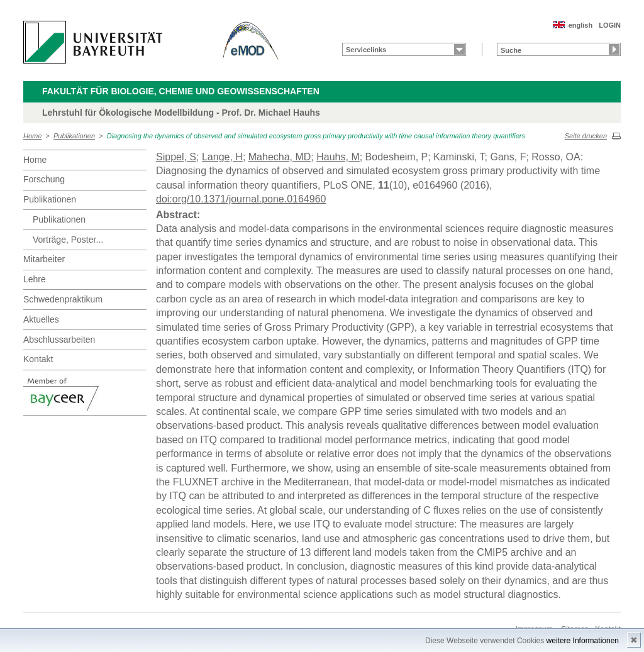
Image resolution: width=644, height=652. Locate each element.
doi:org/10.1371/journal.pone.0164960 (241, 199)
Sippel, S (176, 157)
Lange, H (222, 157)
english (581, 25)
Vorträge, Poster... (68, 240)
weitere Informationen (583, 641)
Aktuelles (41, 319)
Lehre (35, 279)
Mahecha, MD (280, 157)
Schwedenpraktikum (63, 299)
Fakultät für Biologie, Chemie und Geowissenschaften (181, 91)
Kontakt (38, 359)
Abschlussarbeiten (59, 340)
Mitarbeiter (44, 259)
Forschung (44, 179)
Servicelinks (366, 50)
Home (32, 136)
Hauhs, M (338, 157)
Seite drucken (586, 136)
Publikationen (74, 136)
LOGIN (610, 25)
